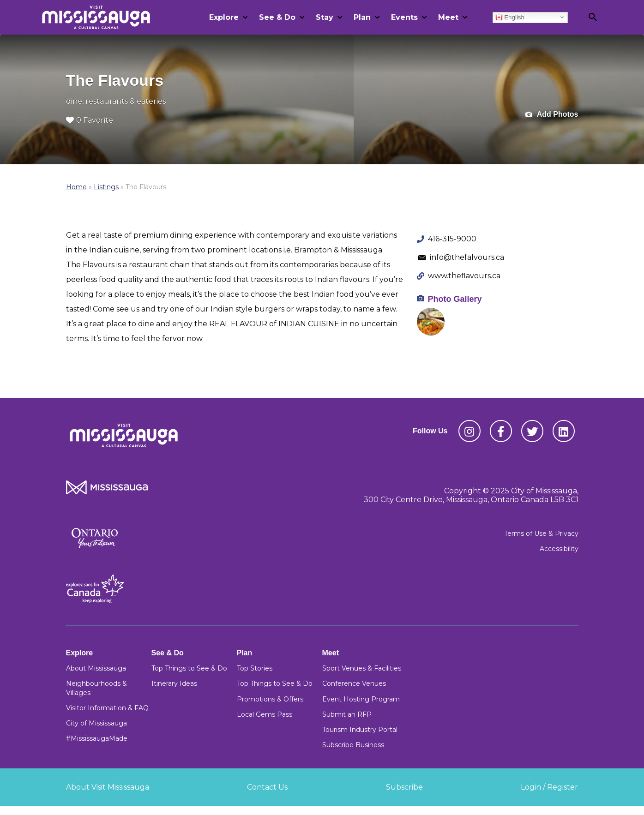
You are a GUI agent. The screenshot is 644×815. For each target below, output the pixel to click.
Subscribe (404, 787)
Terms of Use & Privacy (541, 533)
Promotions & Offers (270, 699)
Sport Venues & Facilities (362, 668)
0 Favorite (90, 120)
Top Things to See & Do (189, 668)
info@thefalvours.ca (467, 257)
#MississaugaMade (97, 738)
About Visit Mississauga (108, 787)
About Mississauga (96, 668)
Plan (362, 17)
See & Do (277, 17)
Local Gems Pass (265, 714)
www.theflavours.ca (464, 276)
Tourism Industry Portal (360, 730)
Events (404, 17)
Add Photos (552, 115)
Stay (325, 17)
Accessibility (559, 549)
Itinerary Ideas (174, 683)
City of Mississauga (96, 723)
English (510, 17)
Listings (106, 187)
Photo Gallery (455, 299)
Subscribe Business (353, 745)
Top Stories (255, 668)
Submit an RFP (347, 714)
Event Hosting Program (361, 699)
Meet (448, 17)
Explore (224, 17)
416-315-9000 (452, 239)
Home (76, 187)
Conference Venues (354, 683)
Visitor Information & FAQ (107, 708)
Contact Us (267, 787)
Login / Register (549, 787)
